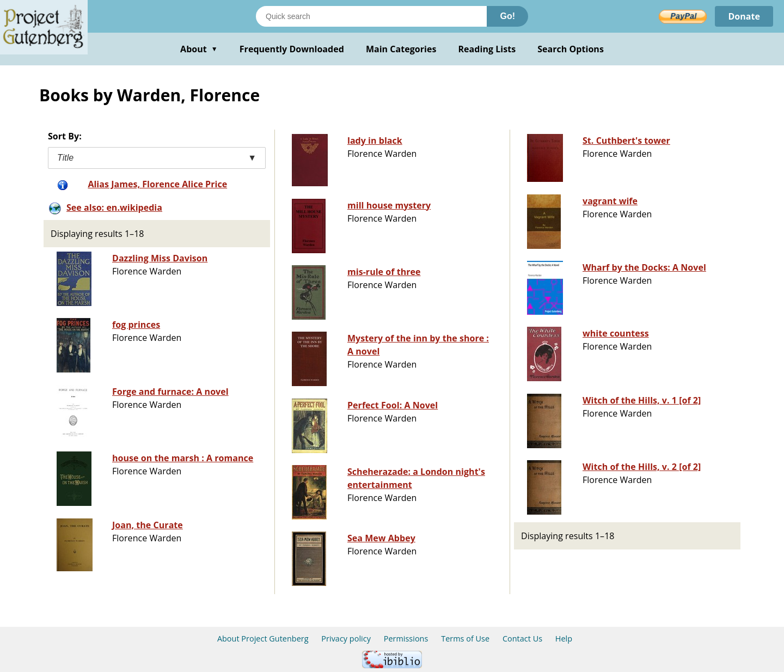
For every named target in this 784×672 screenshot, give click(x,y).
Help (564, 639)
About (199, 49)
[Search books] (371, 16)
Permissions (406, 639)
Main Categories (401, 49)
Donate (744, 16)
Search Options (571, 49)
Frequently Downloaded (292, 49)
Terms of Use (465, 639)
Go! (507, 16)
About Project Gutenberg (263, 639)
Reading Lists (487, 49)
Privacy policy (346, 639)
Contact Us (522, 639)
